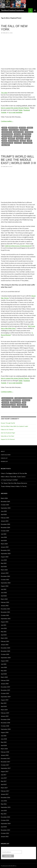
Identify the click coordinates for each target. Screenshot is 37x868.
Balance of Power (8, 398)
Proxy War (5, 402)
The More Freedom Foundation (12, 10)
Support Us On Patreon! (8, 439)
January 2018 (5, 755)
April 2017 (4, 784)
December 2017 (5, 758)
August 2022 (5, 586)
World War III (16, 407)
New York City (27, 134)
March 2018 (4, 749)
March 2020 (4, 677)
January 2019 (5, 716)
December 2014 (5, 817)
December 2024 (5, 524)
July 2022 (4, 589)
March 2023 (4, 570)
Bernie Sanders (13, 128)
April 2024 (4, 540)
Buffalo (30, 128)
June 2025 (4, 511)
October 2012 (5, 833)
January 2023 (5, 573)
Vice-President (28, 143)
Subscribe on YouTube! (8, 436)
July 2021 (4, 625)
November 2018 (5, 723)
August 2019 (5, 700)
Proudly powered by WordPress (9, 866)
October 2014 (5, 820)
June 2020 (4, 667)
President (12, 138)
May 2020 (4, 671)
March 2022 (4, 599)
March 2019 (4, 710)
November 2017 (5, 762)
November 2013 (5, 830)
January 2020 (5, 684)
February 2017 (5, 791)
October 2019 (5, 693)
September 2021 (6, 619)
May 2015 (4, 814)
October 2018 (5, 726)
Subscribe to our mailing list (12, 849)
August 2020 (5, 661)
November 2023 (5, 550)
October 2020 (5, 654)
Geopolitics (17, 400)
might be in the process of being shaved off (18, 246)
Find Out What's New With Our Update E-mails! (15, 426)
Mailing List (4, 458)
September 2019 (6, 697)
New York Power (7, 136)
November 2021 (5, 612)
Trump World (22, 405)
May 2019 (4, 703)
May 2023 (4, 563)
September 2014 (6, 823)
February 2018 (5, 752)
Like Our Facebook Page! (8, 433)
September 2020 (6, 658)
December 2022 (5, 576)
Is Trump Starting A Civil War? (9, 480)
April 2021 (4, 635)
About (3, 451)
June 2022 (4, 593)
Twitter (20, 110)
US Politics (18, 143)
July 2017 (4, 775)
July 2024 (4, 534)
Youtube (4, 112)
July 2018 (4, 736)
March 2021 (4, 638)
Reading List (4, 461)
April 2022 (4, 596)
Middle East (26, 400)
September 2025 (6, 508)
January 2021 (5, 645)
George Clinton (7, 132)
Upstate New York (7, 143)
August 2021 (5, 622)
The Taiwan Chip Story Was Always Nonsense (14, 483)
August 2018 (5, 732)
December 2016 (5, 797)
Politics (28, 136)
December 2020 (5, 648)
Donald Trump (14, 130)
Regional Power (14, 141)
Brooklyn (22, 128)
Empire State (24, 130)
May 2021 (4, 632)
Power (4, 138)
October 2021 (5, 615)
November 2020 (5, 651)
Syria (24, 402)
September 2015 (6, 807)
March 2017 (4, 788)
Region (4, 141)
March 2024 (4, 544)
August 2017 (5, 771)
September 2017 (6, 768)
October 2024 (5, 531)
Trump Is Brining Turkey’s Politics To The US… (14, 486)
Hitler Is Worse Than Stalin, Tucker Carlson (13, 477)
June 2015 (4, 810)
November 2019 (5, 690)
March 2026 (4, 498)
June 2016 (4, 801)
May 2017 (4, 781)
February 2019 (5, 713)
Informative (29, 132)
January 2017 (5, 794)
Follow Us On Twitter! (7, 430)
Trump (30, 141)
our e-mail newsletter (15, 112)
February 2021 (5, 641)
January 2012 (5, 837)
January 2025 (5, 521)
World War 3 (6, 407)
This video (4, 93)
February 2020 (5, 680)
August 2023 (5, 557)
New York (17, 134)
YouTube (25, 407)
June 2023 (4, 560)
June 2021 (4, 628)
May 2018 (4, 742)
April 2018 (4, 745)
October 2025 (5, 505)
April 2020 (4, 674)
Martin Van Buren (7, 134)
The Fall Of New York (14, 28)
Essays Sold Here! (6, 455)
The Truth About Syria (9, 405)
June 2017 (4, 778)
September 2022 (6, 583)
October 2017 (5, 765)
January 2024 (5, 547)
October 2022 (5, 580)
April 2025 (4, 514)
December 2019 (5, 687)
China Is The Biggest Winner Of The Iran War (14, 473)
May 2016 (4, 804)
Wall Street (6, 145)
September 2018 (6, 729)
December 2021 (5, 609)
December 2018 (5, 719)
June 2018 (4, 739)
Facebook (27, 110)
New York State (19, 136)
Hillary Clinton (19, 132)
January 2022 (5, 606)
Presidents (20, 138)
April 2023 (4, 567)
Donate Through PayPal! (8, 423)
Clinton (5, 130)
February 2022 (5, 602)
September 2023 (6, 554)
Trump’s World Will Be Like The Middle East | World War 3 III (18, 160)
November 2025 (5, 501)
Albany (4, 128)
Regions (23, 141)
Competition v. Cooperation (23, 398)
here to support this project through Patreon (15, 108)
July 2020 (4, 664)
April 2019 (4, 706)
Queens (27, 138)
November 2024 (5, 527)
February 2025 (5, 518)
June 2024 (4, 537)
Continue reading (7, 121)
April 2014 (4, 827)
